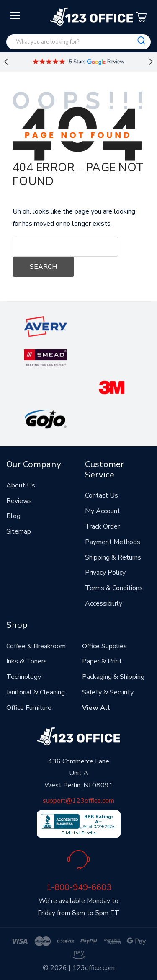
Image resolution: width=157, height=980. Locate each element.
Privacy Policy (105, 573)
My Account (103, 511)
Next (151, 62)
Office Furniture (29, 708)
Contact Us (102, 495)
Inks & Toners (27, 661)
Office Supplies (104, 646)
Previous (6, 62)
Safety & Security (108, 692)
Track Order (102, 526)
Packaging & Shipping (113, 677)
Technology (24, 677)
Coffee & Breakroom (36, 646)
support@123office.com (78, 801)
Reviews (19, 501)
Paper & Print (102, 661)
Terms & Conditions (114, 588)
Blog (13, 516)
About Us (21, 485)
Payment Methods (113, 542)
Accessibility (104, 603)
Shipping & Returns (113, 557)
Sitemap (19, 531)
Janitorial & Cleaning (36, 692)
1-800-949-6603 (79, 887)
